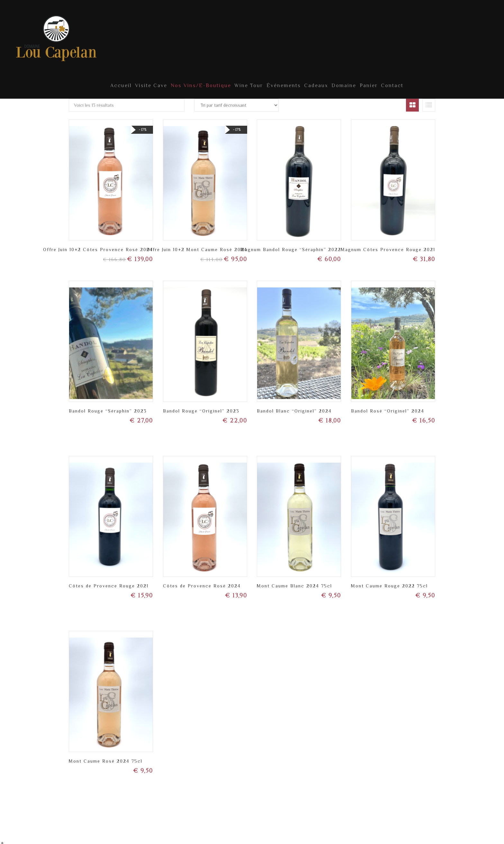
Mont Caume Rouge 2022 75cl (389, 582)
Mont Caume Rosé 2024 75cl (106, 757)
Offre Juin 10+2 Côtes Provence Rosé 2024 (98, 245)
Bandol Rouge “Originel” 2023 (201, 407)
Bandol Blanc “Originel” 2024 (294, 407)
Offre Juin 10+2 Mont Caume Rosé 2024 (197, 245)
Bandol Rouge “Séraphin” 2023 (108, 407)
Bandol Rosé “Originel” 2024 (388, 407)
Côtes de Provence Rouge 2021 (109, 582)
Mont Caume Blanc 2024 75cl (294, 582)
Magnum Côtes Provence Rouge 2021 (388, 245)
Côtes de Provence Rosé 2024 (202, 582)
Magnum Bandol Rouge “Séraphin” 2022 (291, 245)
